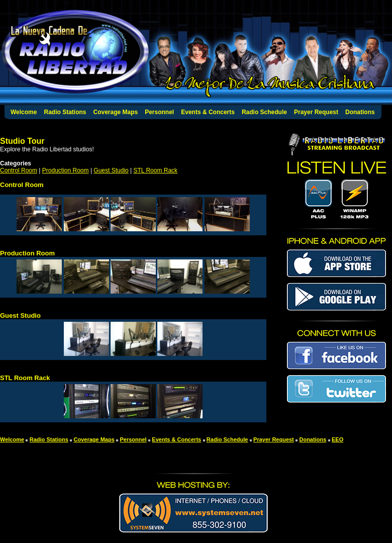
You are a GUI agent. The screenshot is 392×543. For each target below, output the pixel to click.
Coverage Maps (115, 112)
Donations (360, 112)
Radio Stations (65, 112)
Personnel (159, 112)
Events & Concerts (208, 112)
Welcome (24, 112)
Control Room (19, 170)
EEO (337, 439)
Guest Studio (111, 170)
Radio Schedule (264, 112)
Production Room (66, 170)
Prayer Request (316, 112)
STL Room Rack (156, 170)
